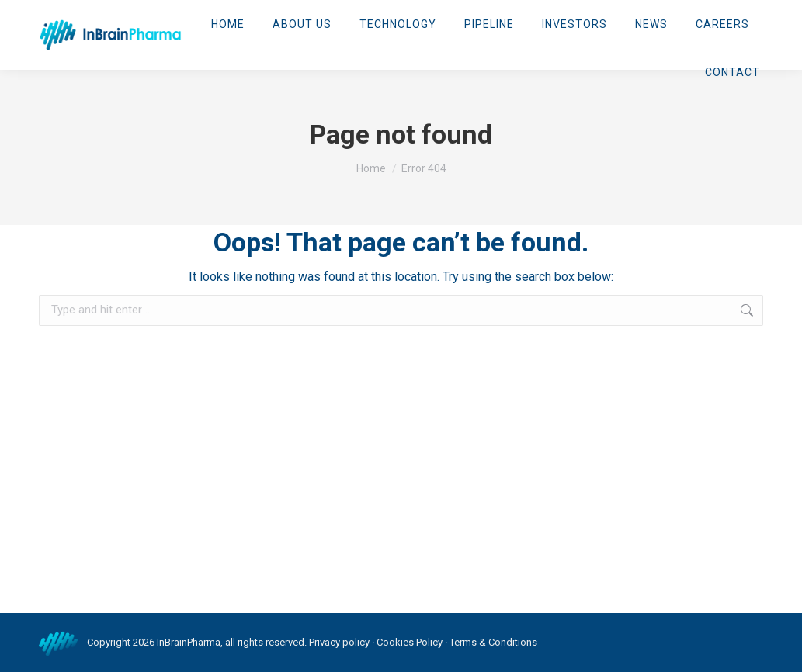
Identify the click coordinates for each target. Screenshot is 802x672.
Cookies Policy (410, 642)
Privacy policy (339, 642)
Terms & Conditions (493, 642)
